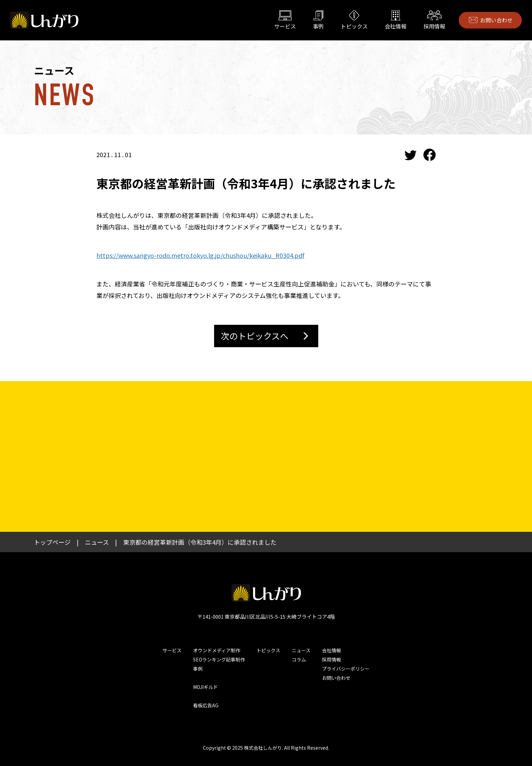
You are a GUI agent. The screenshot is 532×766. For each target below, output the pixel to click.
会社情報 (396, 26)
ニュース (301, 650)
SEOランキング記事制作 (219, 659)
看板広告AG (206, 705)
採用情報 (434, 26)
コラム (299, 659)
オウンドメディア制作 (217, 650)
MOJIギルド (205, 687)
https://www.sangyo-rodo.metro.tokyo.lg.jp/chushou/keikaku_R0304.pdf (200, 255)
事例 (318, 26)
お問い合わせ (496, 20)
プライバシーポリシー (346, 669)
